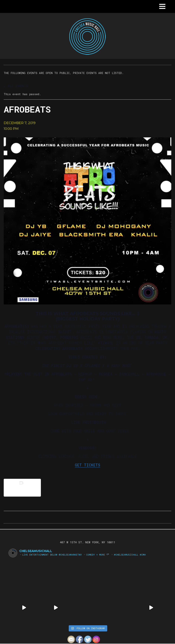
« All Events (16, 86)
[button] (162, 6)
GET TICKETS (87, 465)
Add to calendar (22, 488)
